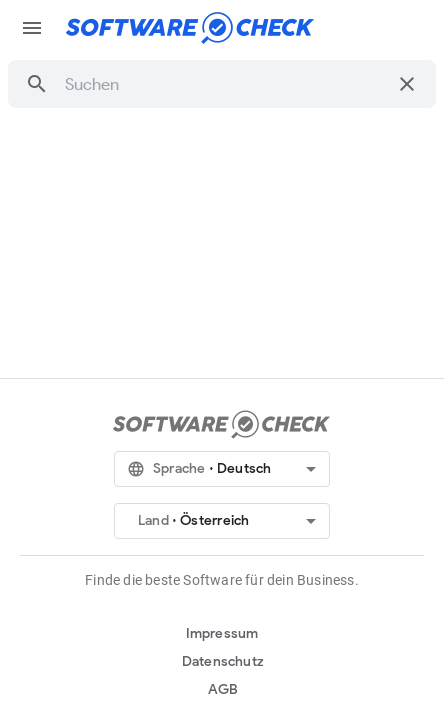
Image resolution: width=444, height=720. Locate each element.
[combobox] (225, 84)
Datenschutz (223, 661)
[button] (37, 84)
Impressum (222, 633)
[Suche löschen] (407, 84)
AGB (223, 689)
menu (32, 28)
